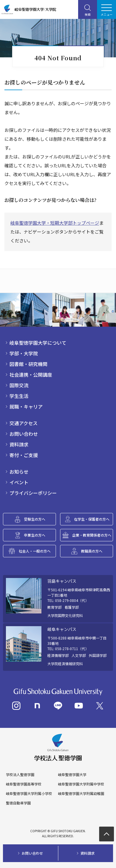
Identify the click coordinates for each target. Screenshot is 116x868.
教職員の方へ (92, 551)
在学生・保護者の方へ (92, 519)
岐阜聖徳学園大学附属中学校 (81, 784)
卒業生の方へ (35, 535)
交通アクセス (24, 423)
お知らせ (19, 472)
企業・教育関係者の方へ (92, 535)
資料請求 (19, 444)
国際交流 (19, 385)
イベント (19, 482)
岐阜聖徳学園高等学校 (24, 784)
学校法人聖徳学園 (20, 775)
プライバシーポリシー (33, 493)
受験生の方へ (35, 519)
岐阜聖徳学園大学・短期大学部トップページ (55, 223)
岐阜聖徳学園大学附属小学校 (29, 793)
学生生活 (19, 396)
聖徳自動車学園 (18, 803)
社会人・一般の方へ (35, 551)
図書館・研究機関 (28, 364)
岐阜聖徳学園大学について (38, 343)
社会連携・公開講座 (31, 375)
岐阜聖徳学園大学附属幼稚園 (81, 793)
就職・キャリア (26, 407)
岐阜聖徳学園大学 (72, 775)
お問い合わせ (24, 434)
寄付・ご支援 (24, 455)
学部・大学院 (24, 353)
